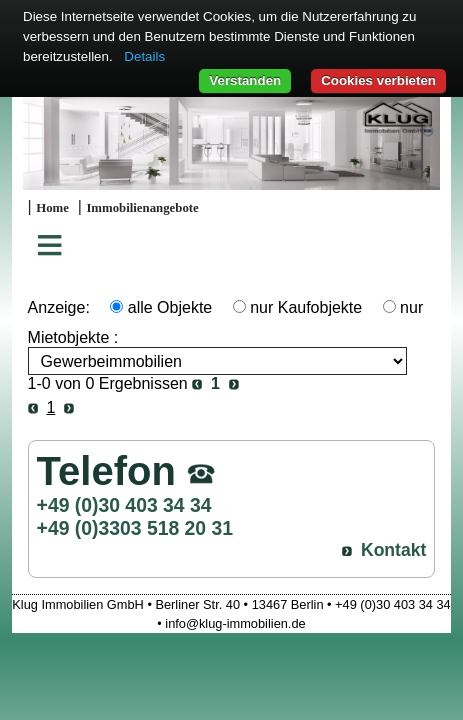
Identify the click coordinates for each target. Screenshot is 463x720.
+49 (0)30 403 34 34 (124, 505)
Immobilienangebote (142, 208)
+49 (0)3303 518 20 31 (135, 528)
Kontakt (394, 550)
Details (144, 56)
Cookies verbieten (378, 80)
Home (52, 208)
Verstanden (245, 80)
